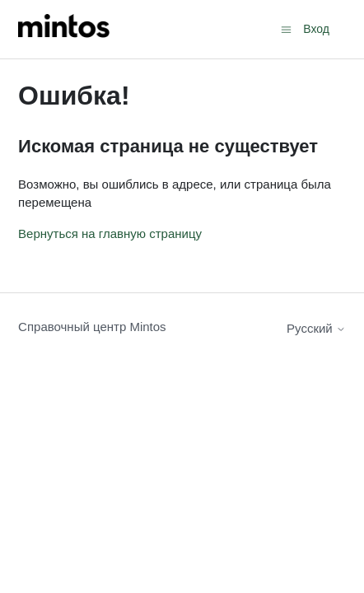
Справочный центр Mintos (92, 327)
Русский (316, 328)
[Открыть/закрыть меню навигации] (286, 28)
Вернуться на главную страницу (110, 233)
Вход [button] (316, 29)
